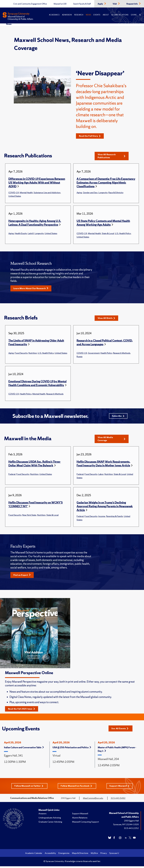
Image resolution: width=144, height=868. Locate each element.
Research (79, 15)
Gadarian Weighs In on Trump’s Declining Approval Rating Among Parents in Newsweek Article (105, 508)
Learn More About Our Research (32, 289)
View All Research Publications (112, 156)
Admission (67, 15)
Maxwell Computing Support (85, 823)
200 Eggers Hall (131, 822)
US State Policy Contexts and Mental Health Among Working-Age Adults (103, 223)
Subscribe (118, 417)
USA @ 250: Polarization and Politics (72, 749)
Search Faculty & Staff (82, 4)
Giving (134, 15)
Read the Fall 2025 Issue (23, 710)
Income (102, 517)
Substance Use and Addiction (47, 193)
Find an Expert (23, 576)
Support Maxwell (121, 788)
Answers (42, 815)
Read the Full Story (91, 136)
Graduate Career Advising (50, 823)
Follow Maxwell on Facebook (77, 788)
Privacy (104, 855)
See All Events (121, 730)
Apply (101, 4)
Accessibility (50, 855)
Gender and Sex (90, 193)
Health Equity (21, 234)
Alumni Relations (120, 15)
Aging (79, 193)
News (88, 15)
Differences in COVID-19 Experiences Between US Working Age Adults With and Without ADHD (37, 183)
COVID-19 (14, 193)
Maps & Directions (80, 855)
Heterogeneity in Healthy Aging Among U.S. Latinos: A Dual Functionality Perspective (35, 223)
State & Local (108, 234)
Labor (101, 475)
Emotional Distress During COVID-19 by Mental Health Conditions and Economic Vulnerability (37, 384)
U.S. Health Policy (123, 234)
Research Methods (122, 353)
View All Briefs (107, 319)
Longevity (103, 193)
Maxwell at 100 (60, 4)
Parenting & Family (114, 517)
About (106, 15)
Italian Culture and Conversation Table (24, 749)
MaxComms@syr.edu (93, 800)
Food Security (21, 353)
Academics (54, 15)
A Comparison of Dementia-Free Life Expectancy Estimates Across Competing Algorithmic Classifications (106, 183)
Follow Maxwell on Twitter (28, 788)
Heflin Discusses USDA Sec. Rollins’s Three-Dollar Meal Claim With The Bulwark (35, 465)
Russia (79, 357)
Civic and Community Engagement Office (30, 4)
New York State (29, 516)
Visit (115, 4)
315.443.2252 (131, 830)
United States (15, 196)
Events (97, 15)
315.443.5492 (118, 800)
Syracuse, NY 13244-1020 (126, 826)
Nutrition (33, 353)
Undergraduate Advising (50, 819)
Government (94, 353)
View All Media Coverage (112, 440)
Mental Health (26, 193)
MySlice (94, 855)
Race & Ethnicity (116, 193)
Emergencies (64, 855)
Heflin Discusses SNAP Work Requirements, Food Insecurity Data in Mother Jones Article (103, 465)
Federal (12, 475)
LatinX (31, 234)
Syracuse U (114, 855)
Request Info (132, 4)
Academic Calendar (34, 855)
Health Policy (106, 353)
